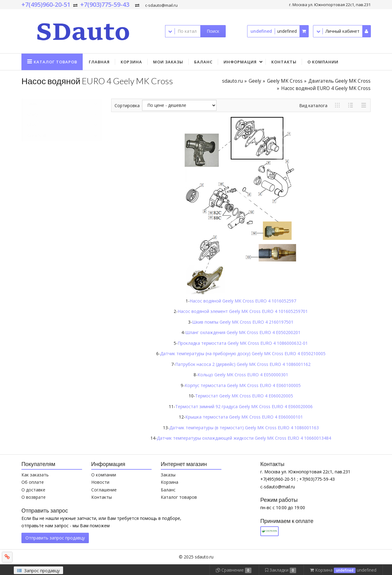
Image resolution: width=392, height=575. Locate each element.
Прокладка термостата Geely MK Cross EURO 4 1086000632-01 (243, 343)
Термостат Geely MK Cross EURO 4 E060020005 (244, 396)
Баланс (203, 62)
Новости (100, 482)
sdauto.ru (232, 81)
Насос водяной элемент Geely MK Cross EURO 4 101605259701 (243, 311)
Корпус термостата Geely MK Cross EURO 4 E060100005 (243, 385)
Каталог (55, 62)
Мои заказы (168, 62)
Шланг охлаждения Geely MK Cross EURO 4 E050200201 (243, 332)
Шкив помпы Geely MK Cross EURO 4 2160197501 (243, 322)
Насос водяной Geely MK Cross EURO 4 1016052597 (243, 301)
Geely (255, 81)
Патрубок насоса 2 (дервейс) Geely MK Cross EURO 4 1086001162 (243, 364)
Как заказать (35, 475)
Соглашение (104, 490)
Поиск (213, 31)
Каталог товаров (179, 497)
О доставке (33, 490)
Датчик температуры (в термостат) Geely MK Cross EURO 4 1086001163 (244, 428)
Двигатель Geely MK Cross (339, 81)
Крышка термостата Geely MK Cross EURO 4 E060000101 (244, 417)
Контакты (284, 62)
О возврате (34, 497)
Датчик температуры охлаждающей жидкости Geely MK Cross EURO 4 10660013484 (244, 438)
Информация (240, 62)
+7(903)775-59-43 (105, 4)
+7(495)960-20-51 (46, 4)
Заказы (168, 475)
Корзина (131, 62)
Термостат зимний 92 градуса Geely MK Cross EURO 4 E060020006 (244, 406)
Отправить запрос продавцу (55, 538)
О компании (323, 62)
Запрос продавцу (38, 571)
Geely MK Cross (285, 81)
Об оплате (33, 482)
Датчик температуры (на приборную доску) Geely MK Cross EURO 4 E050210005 (243, 353)
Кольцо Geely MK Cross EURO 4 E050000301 (243, 375)
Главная (99, 62)
